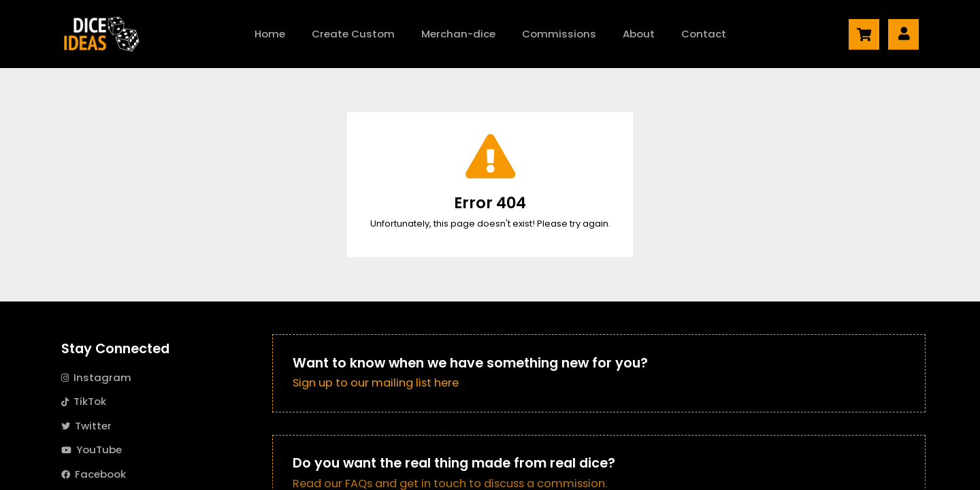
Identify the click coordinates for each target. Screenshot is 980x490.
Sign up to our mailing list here (376, 383)
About (639, 34)
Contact (704, 34)
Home (270, 34)
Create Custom (353, 34)
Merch (458, 34)
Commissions (559, 34)
